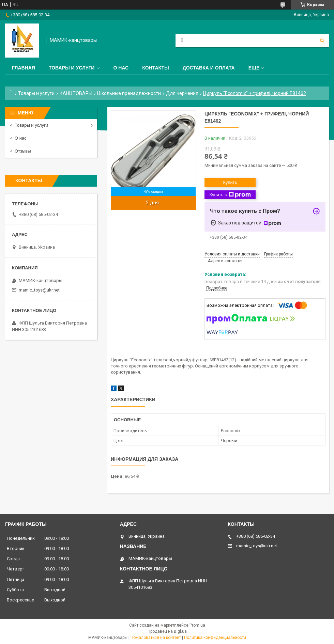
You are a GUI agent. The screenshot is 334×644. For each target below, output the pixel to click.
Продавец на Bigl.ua (167, 631)
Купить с (230, 195)
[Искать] (322, 41)
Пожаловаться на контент (156, 638)
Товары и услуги (72, 68)
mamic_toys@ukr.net (39, 290)
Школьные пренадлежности (129, 93)
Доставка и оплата (209, 68)
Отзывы (23, 151)
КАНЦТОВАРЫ (76, 93)
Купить (230, 182)
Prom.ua (197, 625)
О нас (121, 68)
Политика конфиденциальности (215, 638)
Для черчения (182, 93)
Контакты (155, 68)
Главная (24, 68)
